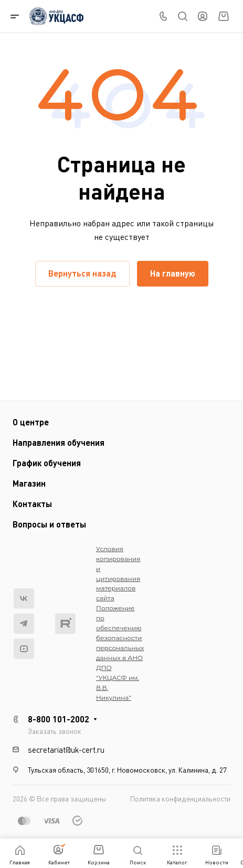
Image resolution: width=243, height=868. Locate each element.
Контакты (32, 504)
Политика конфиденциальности (180, 799)
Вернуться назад (82, 273)
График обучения (47, 463)
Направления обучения (59, 442)
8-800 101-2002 (59, 719)
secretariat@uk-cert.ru (66, 750)
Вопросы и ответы (49, 524)
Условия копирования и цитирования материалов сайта (118, 574)
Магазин (29, 483)
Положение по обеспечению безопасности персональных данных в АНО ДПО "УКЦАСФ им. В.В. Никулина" (120, 653)
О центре (31, 422)
